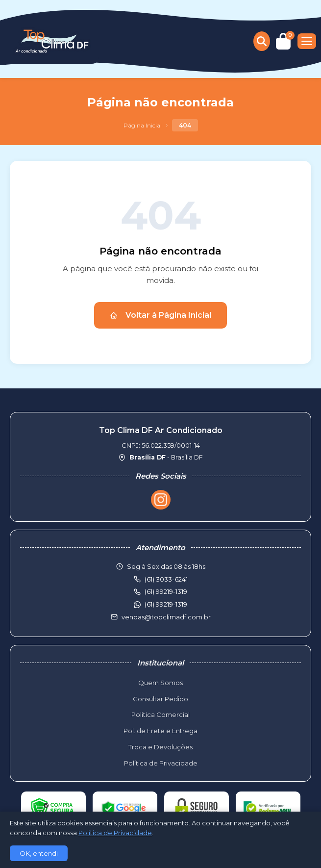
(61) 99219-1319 (166, 604)
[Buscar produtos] (262, 41)
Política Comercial (160, 715)
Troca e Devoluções (160, 747)
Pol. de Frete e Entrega (160, 731)
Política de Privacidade (161, 763)
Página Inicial (143, 125)
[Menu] (307, 41)
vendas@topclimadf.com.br (166, 617)
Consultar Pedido (160, 699)
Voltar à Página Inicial (160, 315)
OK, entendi (39, 853)
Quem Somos (160, 683)
